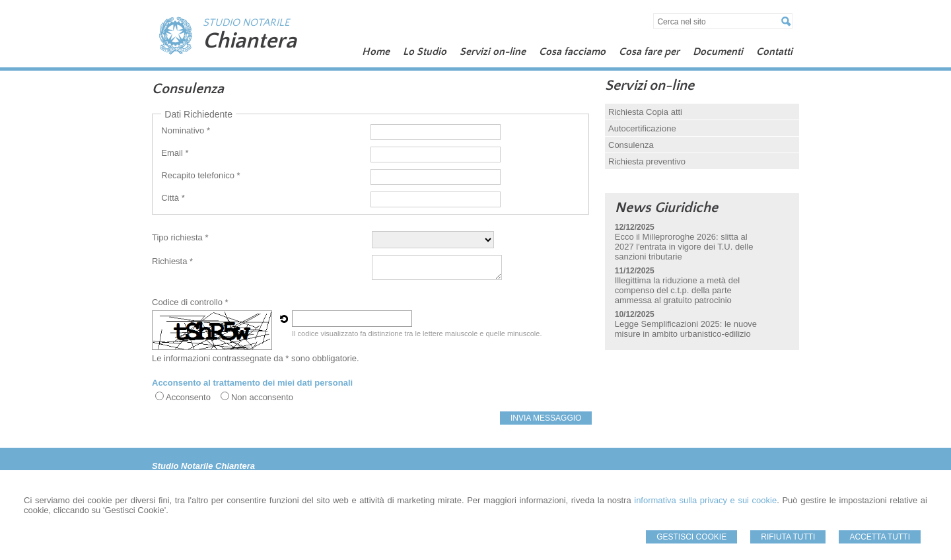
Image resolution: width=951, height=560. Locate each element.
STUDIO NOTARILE (246, 22)
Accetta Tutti (880, 537)
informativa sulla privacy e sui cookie (705, 500)
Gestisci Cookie (691, 537)
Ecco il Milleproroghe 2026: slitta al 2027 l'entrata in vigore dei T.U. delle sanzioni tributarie (684, 247)
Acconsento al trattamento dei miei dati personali (252, 383)
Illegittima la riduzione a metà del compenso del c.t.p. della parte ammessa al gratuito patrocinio (677, 290)
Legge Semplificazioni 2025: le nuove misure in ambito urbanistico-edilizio (686, 329)
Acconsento (188, 397)
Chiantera (250, 41)
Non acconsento (262, 397)
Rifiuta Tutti (788, 537)
